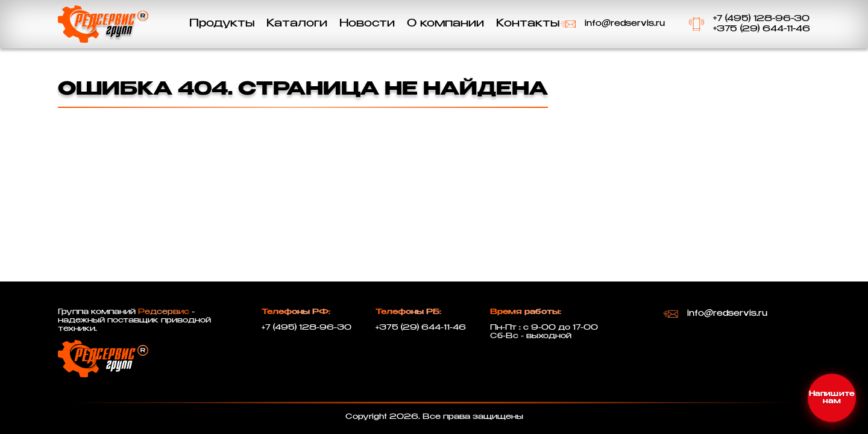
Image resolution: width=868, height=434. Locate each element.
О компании (445, 24)
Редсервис (164, 312)
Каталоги (297, 24)
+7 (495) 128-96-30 (761, 19)
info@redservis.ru (625, 24)
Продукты (222, 24)
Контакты (528, 24)
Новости (367, 24)
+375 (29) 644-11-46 (762, 29)
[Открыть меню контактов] (832, 398)
